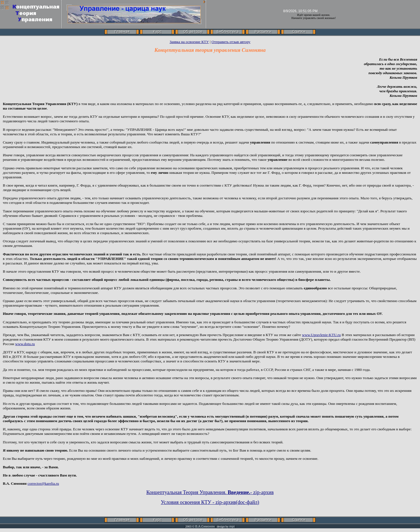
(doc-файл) (248, 502)
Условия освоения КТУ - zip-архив (198, 502)
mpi (232, 526)
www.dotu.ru (25, 344)
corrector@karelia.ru (43, 483)
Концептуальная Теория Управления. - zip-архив (210, 492)
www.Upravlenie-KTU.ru (321, 335)
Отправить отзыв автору (231, 42)
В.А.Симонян (205, 526)
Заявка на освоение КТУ (189, 42)
